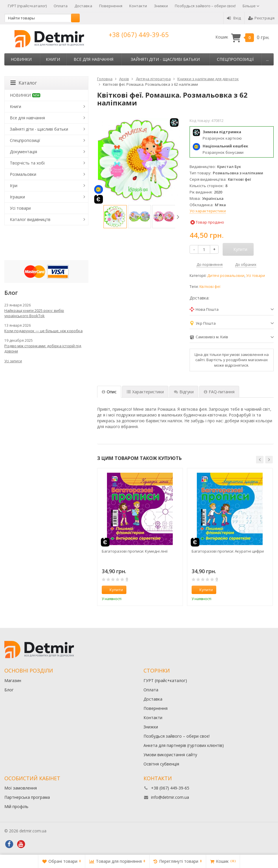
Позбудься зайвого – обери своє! (205, 6)
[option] (115, 217)
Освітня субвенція (161, 764)
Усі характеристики (208, 211)
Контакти (138, 6)
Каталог (24, 83)
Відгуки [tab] (184, 392)
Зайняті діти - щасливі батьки (165, 59)
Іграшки (17, 197)
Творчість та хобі (27, 163)
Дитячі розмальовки (226, 276)
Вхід (234, 18)
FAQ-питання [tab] (219, 392)
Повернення (111, 6)
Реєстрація (261, 18)
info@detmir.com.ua (170, 797)
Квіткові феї (210, 287)
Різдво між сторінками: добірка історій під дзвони (43, 348)
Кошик (242, 37)
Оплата (61, 6)
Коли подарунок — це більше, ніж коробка (43, 331)
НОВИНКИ (21, 59)
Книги (53, 59)
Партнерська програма (27, 797)
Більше (251, 6)
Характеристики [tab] (145, 392)
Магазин (13, 680)
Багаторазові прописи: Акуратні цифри (228, 551)
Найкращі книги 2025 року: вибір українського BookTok (34, 313)
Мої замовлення (21, 788)
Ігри (14, 186)
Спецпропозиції (235, 59)
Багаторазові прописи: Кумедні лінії (135, 551)
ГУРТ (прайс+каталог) (27, 6)
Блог (9, 690)
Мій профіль (16, 806)
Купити (113, 590)
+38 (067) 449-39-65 (139, 34)
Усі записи (13, 361)
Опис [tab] (109, 392)
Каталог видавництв (30, 219)
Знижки (161, 6)
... (267, 59)
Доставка (83, 6)
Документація (23, 152)
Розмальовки (23, 174)
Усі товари (256, 276)
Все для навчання (93, 59)
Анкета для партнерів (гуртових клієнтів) (184, 745)
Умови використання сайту (170, 755)
